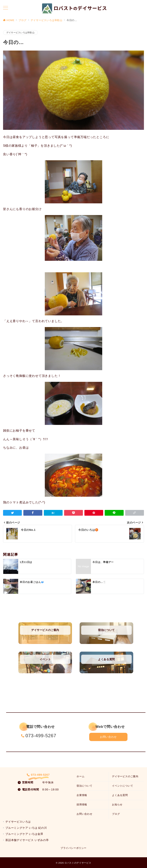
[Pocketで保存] (73, 513)
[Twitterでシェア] (12, 513)
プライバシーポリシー (73, 848)
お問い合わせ (108, 737)
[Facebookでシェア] (33, 513)
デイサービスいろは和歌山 (20, 32)
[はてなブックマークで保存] (53, 513)
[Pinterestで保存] (94, 513)
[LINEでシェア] (114, 513)
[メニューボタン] (6, 8)
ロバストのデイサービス (78, 863)
